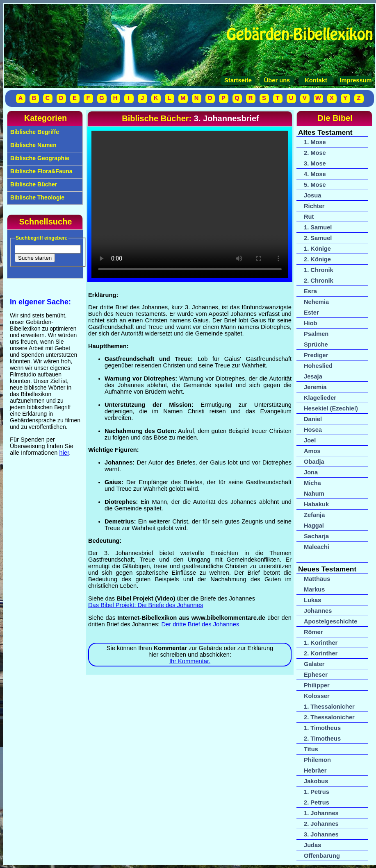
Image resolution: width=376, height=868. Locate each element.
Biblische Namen (33, 145)
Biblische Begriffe (34, 132)
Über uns (277, 80)
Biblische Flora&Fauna (41, 171)
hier (64, 453)
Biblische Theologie (36, 197)
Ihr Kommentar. (190, 661)
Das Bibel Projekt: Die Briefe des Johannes (146, 605)
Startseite (238, 80)
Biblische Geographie (39, 158)
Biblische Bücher (33, 184)
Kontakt (316, 80)
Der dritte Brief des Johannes (200, 624)
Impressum (355, 80)
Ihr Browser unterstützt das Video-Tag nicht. (190, 204)
